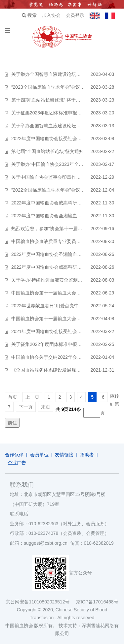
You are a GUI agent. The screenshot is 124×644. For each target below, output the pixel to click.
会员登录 (75, 15)
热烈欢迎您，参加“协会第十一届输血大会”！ (57, 229)
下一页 (26, 407)
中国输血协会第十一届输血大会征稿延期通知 (58, 293)
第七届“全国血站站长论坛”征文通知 (47, 151)
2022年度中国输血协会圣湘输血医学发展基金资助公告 (67, 254)
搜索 (29, 15)
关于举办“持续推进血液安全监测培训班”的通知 (59, 280)
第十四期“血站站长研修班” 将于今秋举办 (53, 100)
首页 (13, 397)
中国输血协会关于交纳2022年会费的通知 (53, 357)
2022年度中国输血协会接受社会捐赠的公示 (56, 138)
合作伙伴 (14, 455)
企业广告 (17, 463)
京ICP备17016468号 (97, 602)
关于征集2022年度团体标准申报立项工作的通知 (60, 344)
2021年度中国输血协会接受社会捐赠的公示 (56, 331)
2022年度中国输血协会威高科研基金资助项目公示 (63, 203)
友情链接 (64, 455)
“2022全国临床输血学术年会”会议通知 (50, 190)
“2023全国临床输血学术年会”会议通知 (50, 87)
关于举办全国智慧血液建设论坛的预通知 (53, 126)
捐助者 (87, 455)
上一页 (32, 397)
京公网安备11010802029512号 (41, 602)
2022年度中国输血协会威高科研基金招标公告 (58, 267)
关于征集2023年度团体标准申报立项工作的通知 (60, 113)
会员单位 (39, 455)
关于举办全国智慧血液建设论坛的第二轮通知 (58, 74)
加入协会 (51, 15)
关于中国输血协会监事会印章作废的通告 (53, 177)
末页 (46, 407)
